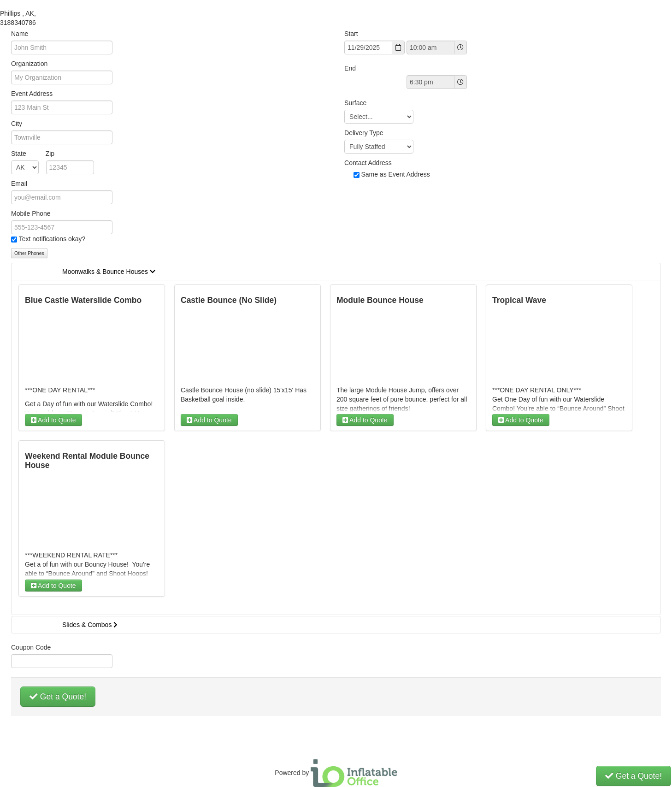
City (17, 124)
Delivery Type (364, 133)
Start (351, 34)
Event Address (32, 94)
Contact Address (368, 163)
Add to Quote (53, 420)
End (350, 68)
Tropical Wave (519, 300)
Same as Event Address (395, 174)
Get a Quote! (58, 697)
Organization (29, 64)
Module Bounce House (380, 300)
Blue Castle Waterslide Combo (83, 300)
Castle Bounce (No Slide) (229, 300)
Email (19, 183)
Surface (355, 103)
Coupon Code (31, 647)
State (33, 154)
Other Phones (29, 253)
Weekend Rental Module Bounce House (87, 461)
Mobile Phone (31, 213)
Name (20, 34)
